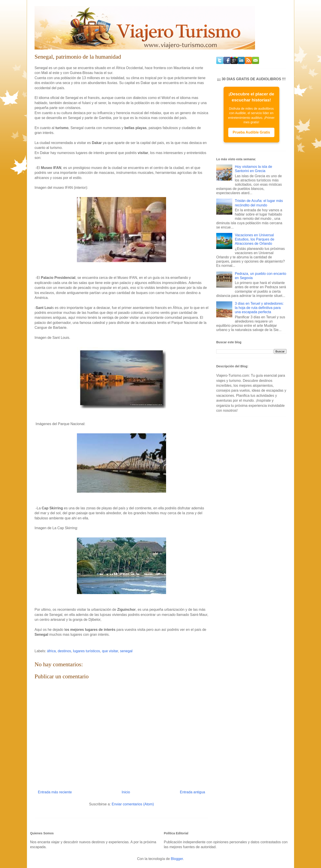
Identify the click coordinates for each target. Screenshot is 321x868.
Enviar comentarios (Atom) (133, 804)
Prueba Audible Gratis (251, 132)
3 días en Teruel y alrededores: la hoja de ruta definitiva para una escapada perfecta (259, 308)
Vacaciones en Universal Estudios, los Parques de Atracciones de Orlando (254, 239)
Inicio (126, 792)
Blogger (177, 859)
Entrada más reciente (55, 792)
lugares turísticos (87, 651)
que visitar (110, 651)
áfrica (51, 651)
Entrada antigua (192, 792)
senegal (126, 651)
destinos (64, 651)
